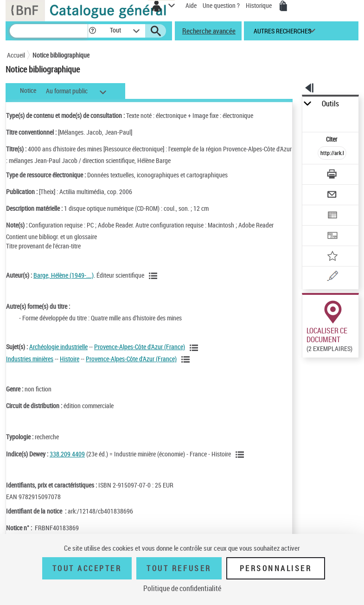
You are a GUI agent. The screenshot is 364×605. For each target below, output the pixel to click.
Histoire (70, 359)
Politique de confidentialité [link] (182, 588)
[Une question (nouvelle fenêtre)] (332, 277)
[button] (93, 31)
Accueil (16, 55)
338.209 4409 (67, 454)
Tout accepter (87, 568)
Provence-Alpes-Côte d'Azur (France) (140, 347)
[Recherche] (49, 31)
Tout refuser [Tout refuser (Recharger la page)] (179, 568)
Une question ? (221, 5)
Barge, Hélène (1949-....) (64, 275)
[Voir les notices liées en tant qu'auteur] (154, 276)
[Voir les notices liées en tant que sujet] (195, 348)
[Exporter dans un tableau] (332, 216)
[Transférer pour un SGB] (332, 237)
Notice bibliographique (61, 55)
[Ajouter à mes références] (332, 257)
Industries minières (30, 359)
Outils (330, 104)
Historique (259, 5)
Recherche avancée (209, 31)
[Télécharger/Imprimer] (332, 175)
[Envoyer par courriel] (332, 196)
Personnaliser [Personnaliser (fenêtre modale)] (276, 568)
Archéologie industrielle (58, 347)
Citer (332, 139)
